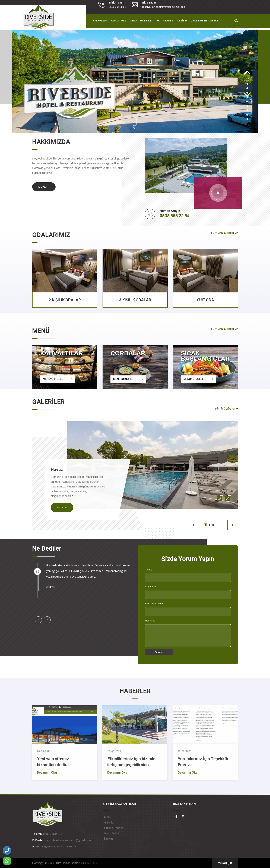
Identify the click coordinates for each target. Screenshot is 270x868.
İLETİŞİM (182, 21)
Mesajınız (151, 621)
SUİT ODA (205, 300)
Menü (107, 817)
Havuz (57, 470)
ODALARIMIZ (119, 21)
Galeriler (108, 823)
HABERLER (147, 21)
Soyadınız (151, 587)
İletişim (108, 839)
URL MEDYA (89, 863)
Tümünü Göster (224, 233)
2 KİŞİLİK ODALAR (65, 300)
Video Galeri (111, 833)
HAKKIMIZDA (100, 21)
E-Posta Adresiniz (155, 604)
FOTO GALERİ (165, 21)
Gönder (159, 652)
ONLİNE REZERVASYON (205, 21)
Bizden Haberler (113, 828)
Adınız (149, 570)
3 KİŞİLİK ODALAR (135, 300)
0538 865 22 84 (175, 216)
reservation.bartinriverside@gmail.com (67, 840)
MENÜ (133, 21)
